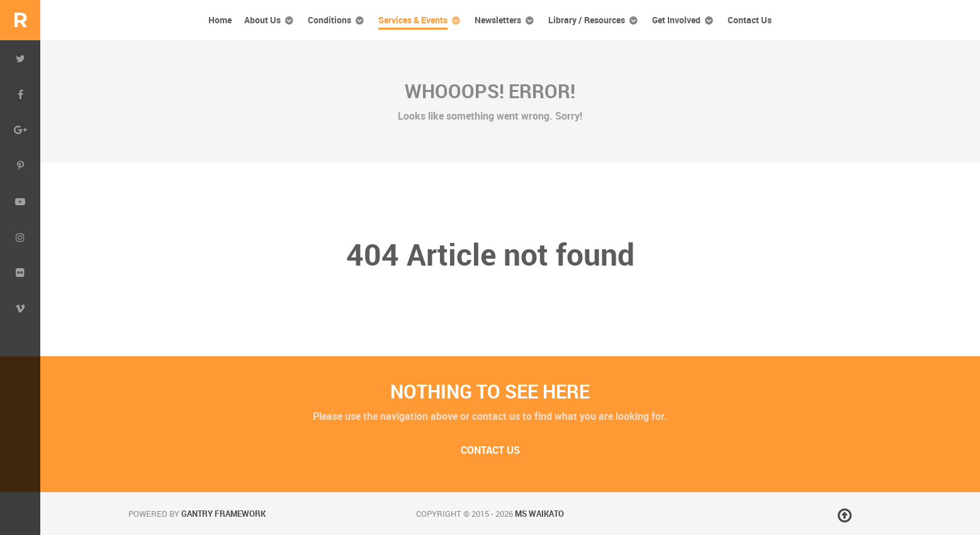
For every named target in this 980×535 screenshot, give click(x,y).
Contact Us (490, 450)
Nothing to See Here (490, 391)
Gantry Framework (223, 514)
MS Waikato (539, 514)
